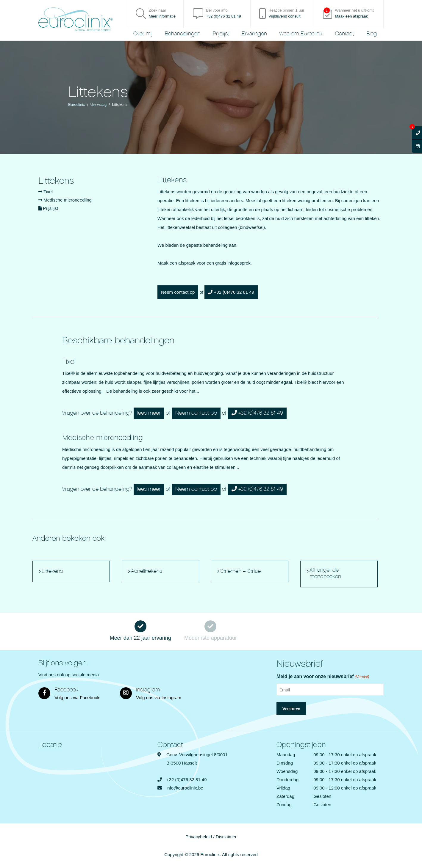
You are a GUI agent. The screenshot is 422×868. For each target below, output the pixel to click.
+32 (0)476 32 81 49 (231, 292)
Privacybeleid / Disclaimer (211, 837)
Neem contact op (178, 292)
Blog (372, 34)
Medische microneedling (65, 200)
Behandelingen (183, 34)
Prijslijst (221, 34)
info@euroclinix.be (185, 788)
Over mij (143, 34)
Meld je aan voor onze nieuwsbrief (323, 677)
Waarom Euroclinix (301, 34)
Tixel (46, 192)
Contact (344, 34)
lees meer (149, 413)
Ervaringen (254, 34)
